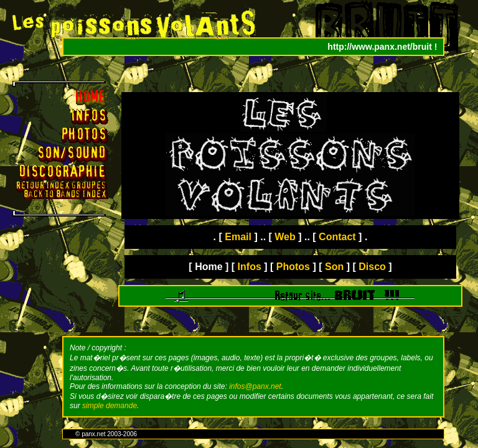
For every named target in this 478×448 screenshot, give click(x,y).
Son (334, 267)
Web (285, 237)
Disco (372, 267)
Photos (293, 267)
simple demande (110, 406)
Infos (250, 267)
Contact (337, 237)
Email (238, 237)
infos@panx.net (255, 386)
